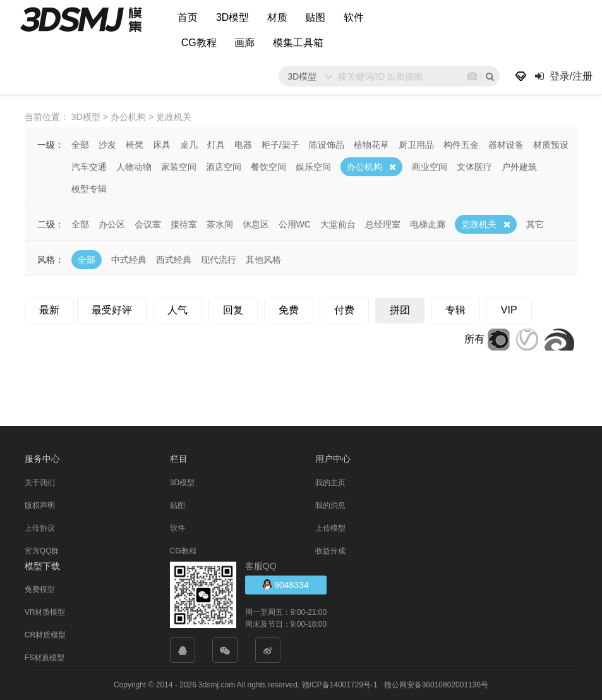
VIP (509, 309)
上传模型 (330, 528)
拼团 (400, 309)
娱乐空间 (313, 166)
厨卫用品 (416, 144)
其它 (535, 224)
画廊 (244, 43)
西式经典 (174, 259)
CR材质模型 (45, 634)
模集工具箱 (298, 43)
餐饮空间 (268, 166)
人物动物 (134, 166)
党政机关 (479, 224)
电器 (243, 144)
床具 (162, 144)
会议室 (148, 224)
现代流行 (219, 259)
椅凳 (135, 144)
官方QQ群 (42, 550)
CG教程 (199, 43)
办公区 (112, 224)
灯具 (216, 144)
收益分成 (330, 550)
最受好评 (112, 309)
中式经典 (129, 259)
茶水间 (220, 224)
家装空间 (179, 166)
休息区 (256, 224)
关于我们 (40, 482)
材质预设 (551, 144)
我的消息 (330, 505)
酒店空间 (224, 166)
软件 (354, 17)
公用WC (295, 224)
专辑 (455, 309)
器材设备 (506, 144)
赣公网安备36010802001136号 (436, 684)
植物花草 (371, 144)
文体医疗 (474, 166)
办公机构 (364, 166)
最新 (49, 309)
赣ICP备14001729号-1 (340, 684)
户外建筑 (519, 166)
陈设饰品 (327, 144)
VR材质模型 (45, 612)
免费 (289, 309)
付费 (344, 309)
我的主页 (330, 482)
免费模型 (40, 589)
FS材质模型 (45, 657)
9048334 (286, 584)
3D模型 (232, 17)
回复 (233, 309)
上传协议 (40, 528)
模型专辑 (89, 188)
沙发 (107, 144)
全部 (80, 144)
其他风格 (263, 259)
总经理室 (383, 224)
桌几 (189, 144)
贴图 (315, 17)
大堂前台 (338, 224)
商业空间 (430, 166)
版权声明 (40, 505)
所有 (474, 338)
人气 (178, 309)
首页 (188, 17)
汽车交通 (89, 166)
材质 (277, 17)
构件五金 (461, 144)
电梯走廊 (428, 224)
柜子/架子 (280, 144)
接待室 (184, 224)
